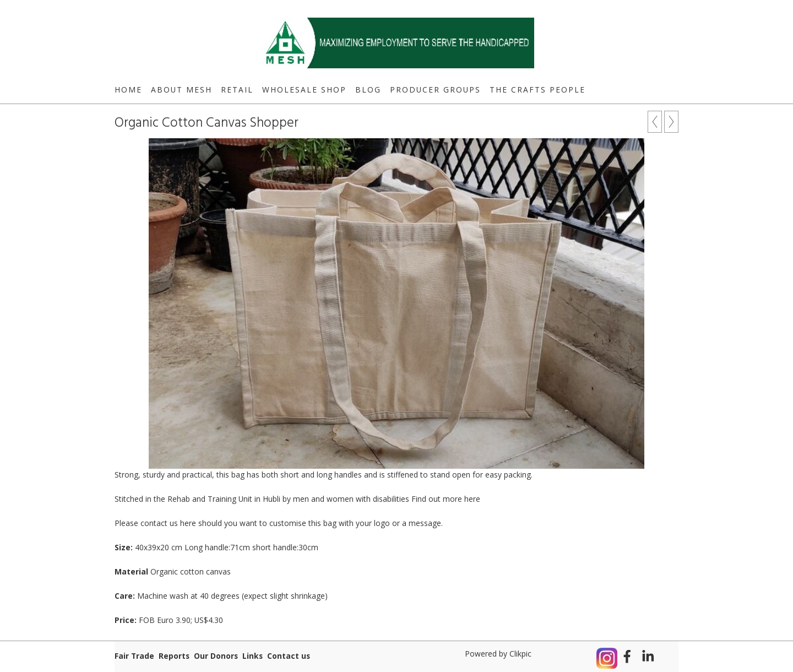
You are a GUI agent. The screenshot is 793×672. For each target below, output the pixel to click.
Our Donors (216, 656)
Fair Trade (134, 656)
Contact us (289, 656)
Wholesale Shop (304, 90)
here (472, 499)
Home (128, 90)
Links (252, 656)
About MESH (181, 90)
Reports (174, 656)
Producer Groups (435, 90)
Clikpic (520, 654)
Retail (237, 90)
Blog (368, 90)
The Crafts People (537, 90)
